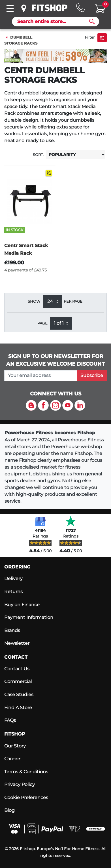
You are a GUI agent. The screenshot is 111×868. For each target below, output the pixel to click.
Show (34, 301)
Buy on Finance (22, 605)
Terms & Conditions (26, 772)
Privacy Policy (20, 784)
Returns (13, 592)
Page (42, 323)
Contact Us (17, 669)
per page (73, 301)
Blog (9, 810)
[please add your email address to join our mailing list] (41, 376)
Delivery (13, 579)
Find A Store (18, 708)
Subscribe (92, 375)
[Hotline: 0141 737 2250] (80, 8)
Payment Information (29, 617)
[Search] (53, 22)
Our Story (15, 746)
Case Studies (19, 695)
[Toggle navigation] (10, 8)
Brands (12, 630)
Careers (13, 759)
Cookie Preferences (26, 798)
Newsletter (17, 643)
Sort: (38, 155)
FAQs (10, 720)
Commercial (18, 681)
